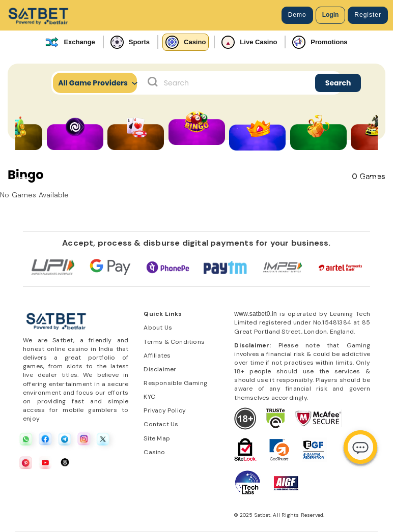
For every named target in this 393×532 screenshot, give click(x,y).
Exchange (70, 42)
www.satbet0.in (256, 314)
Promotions (320, 42)
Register (368, 15)
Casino (186, 42)
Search (338, 83)
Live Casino (249, 42)
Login (331, 15)
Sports (130, 42)
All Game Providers (97, 83)
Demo (297, 15)
